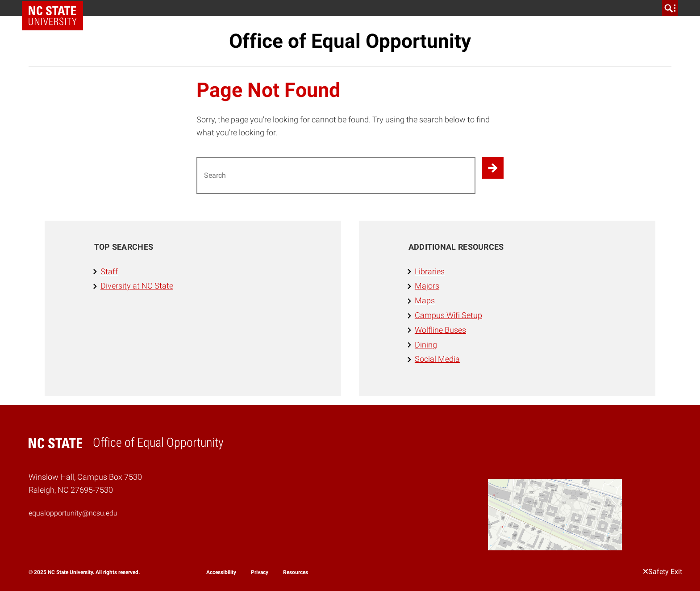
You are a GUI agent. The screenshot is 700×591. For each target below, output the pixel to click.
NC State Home (56, 8)
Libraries (430, 271)
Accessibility (221, 572)
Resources (296, 572)
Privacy (260, 572)
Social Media (437, 359)
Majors (427, 286)
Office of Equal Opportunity (350, 41)
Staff (109, 271)
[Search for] (336, 176)
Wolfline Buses (440, 330)
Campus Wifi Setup (448, 315)
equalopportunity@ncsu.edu (73, 513)
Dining (426, 345)
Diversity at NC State (137, 286)
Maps (425, 300)
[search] (670, 8)
